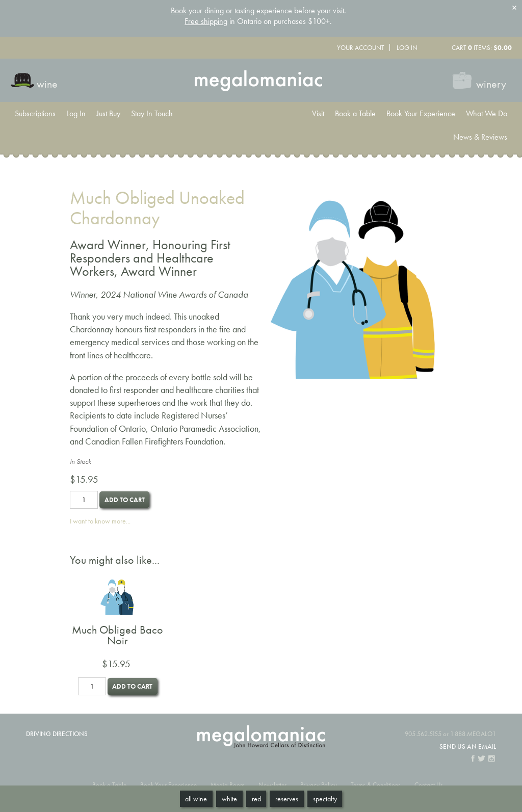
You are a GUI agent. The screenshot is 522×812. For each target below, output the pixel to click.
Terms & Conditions (376, 785)
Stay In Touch (152, 113)
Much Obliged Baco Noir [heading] (118, 635)
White (229, 799)
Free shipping (206, 21)
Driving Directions (57, 734)
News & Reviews (480, 137)
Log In (407, 48)
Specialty (325, 799)
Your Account (361, 48)
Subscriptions (35, 113)
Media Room (228, 785)
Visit (318, 113)
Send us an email (468, 746)
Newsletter (272, 785)
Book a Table (355, 113)
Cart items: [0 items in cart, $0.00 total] (482, 48)
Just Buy (108, 113)
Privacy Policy (319, 785)
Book (179, 10)
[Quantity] (84, 500)
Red (256, 799)
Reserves (287, 799)
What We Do (487, 113)
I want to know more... (100, 521)
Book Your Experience (421, 113)
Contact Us (429, 785)
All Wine (196, 799)
